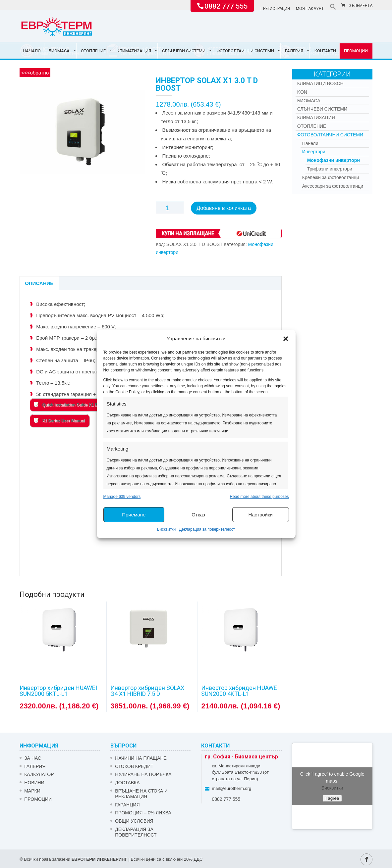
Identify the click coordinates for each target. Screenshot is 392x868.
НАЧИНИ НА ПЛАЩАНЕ (141, 758)
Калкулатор (39, 774)
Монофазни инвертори (334, 160)
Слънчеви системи (184, 51)
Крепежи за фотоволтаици (331, 177)
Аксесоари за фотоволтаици (333, 186)
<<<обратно (35, 73)
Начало (32, 51)
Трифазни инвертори (330, 169)
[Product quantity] (170, 208)
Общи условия (134, 821)
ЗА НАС (33, 758)
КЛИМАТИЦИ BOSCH (320, 83)
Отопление (93, 51)
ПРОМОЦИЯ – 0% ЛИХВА (143, 813)
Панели (310, 143)
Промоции (356, 51)
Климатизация (134, 51)
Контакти (325, 51)
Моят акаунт (310, 9)
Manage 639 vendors (122, 497)
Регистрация (277, 9)
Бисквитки (166, 529)
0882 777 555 (226, 6)
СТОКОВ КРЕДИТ (134, 766)
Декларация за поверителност (207, 529)
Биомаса (59, 51)
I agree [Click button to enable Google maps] (332, 798)
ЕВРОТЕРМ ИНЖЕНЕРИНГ (99, 859)
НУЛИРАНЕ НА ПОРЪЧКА (143, 774)
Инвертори (314, 152)
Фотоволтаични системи (245, 51)
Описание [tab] (39, 283)
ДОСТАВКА (127, 783)
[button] (286, 339)
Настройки (260, 515)
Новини (34, 783)
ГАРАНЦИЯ (127, 805)
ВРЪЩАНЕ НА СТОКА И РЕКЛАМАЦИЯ (141, 794)
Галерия (294, 51)
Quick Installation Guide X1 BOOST (71, 405)
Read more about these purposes (259, 497)
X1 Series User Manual (59, 420)
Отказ (198, 515)
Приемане (134, 515)
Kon (302, 92)
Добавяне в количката (224, 208)
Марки (32, 791)
